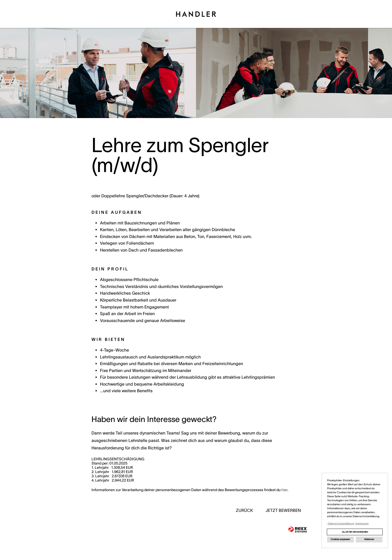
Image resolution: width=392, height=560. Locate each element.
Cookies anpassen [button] (340, 539)
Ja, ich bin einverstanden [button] (355, 532)
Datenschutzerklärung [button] (341, 523)
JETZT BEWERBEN (283, 510)
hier (284, 490)
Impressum (362, 523)
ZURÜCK (244, 510)
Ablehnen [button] (369, 539)
